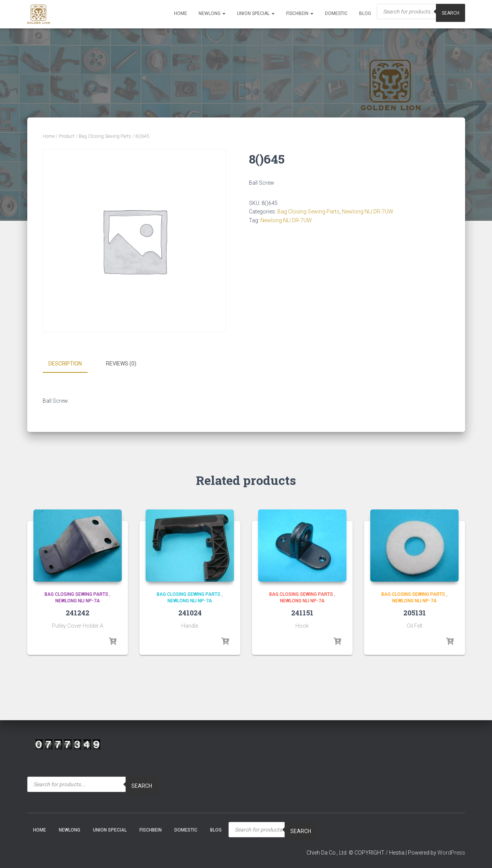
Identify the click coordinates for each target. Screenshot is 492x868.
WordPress (451, 852)
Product (67, 136)
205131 (415, 612)
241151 (302, 612)
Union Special (256, 13)
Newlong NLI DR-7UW (368, 212)
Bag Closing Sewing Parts (105, 136)
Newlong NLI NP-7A (78, 600)
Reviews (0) (121, 364)
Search (142, 785)
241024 (190, 612)
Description (65, 364)
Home (181, 13)
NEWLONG (212, 13)
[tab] (71, 364)
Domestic (336, 13)
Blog (365, 13)
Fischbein (300, 13)
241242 (78, 612)
